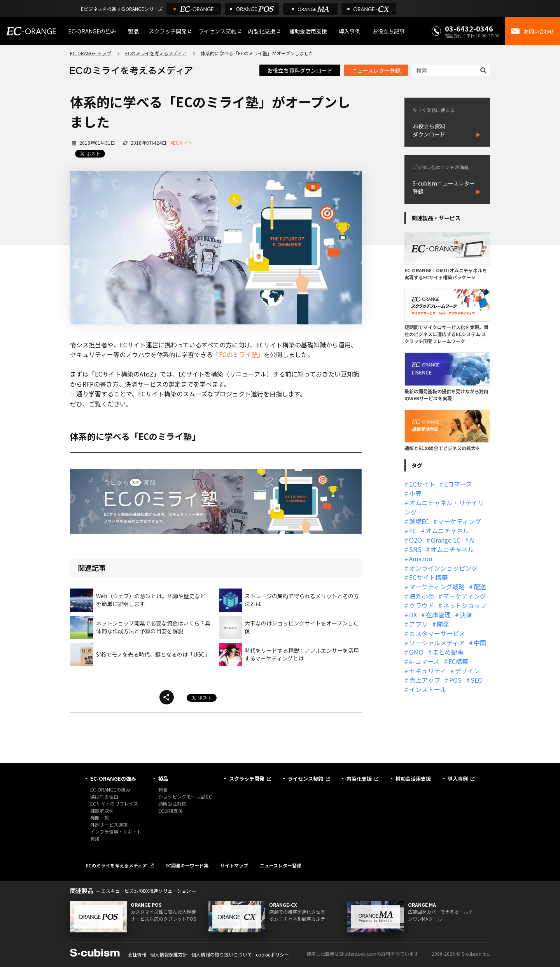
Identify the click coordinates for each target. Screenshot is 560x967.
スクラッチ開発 (168, 31)
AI (472, 540)
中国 (480, 643)
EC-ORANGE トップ (91, 53)
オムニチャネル (447, 531)
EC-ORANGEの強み (92, 31)
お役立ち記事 (388, 31)
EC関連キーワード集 (187, 865)
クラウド (422, 605)
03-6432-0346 (469, 28)
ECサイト (422, 484)
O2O (416, 540)
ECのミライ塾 (238, 354)
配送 (480, 587)
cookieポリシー (272, 954)
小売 (415, 493)
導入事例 (350, 31)
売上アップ (425, 680)
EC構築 (458, 661)
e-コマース (424, 661)
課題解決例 (102, 810)
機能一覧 (100, 817)
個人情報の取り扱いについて (222, 954)
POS (455, 680)
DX (413, 615)
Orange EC (446, 540)
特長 (163, 789)
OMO (416, 652)
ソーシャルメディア (437, 643)
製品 (133, 31)
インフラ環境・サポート (116, 831)
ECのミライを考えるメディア (156, 53)
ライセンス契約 (217, 31)
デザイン (467, 671)
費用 (95, 838)
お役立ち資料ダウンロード (300, 70)
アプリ (418, 624)
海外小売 (422, 596)
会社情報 (137, 954)
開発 (443, 624)
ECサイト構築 (428, 577)
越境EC (419, 521)
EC (413, 531)
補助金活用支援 (308, 31)
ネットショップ (465, 605)
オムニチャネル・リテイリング (444, 507)
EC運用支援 (171, 810)
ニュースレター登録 (376, 70)
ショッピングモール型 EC (185, 796)
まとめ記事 (448, 652)
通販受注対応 (172, 803)
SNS (415, 549)
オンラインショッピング (443, 568)
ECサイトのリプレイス (114, 803)
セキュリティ (428, 671)
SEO (477, 680)
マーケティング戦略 (437, 587)
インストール (428, 689)
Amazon (421, 559)
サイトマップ (234, 865)
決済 (466, 615)
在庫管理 (438, 615)
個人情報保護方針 (169, 954)
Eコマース (458, 484)
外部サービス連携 (109, 824)
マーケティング (459, 521)
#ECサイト (182, 143)
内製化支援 (262, 31)
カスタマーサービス (437, 633)
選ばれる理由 (104, 796)
